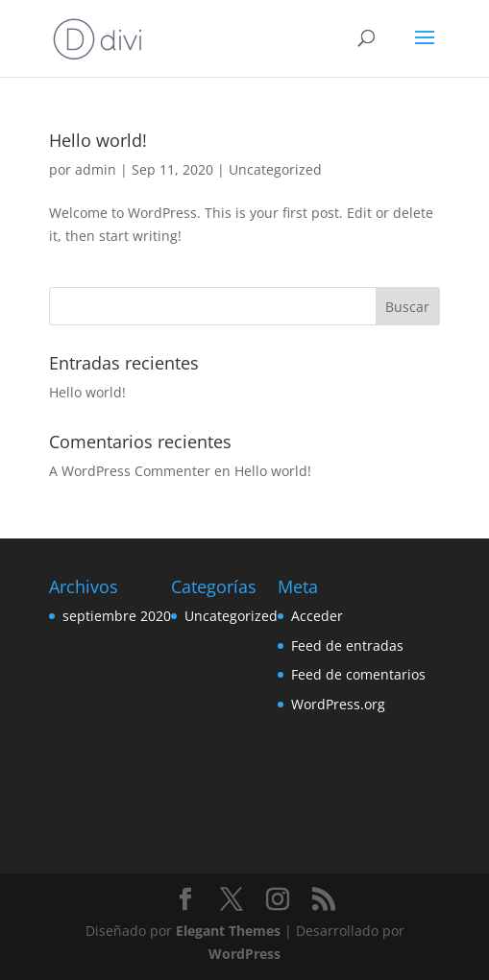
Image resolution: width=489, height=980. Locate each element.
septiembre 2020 (117, 616)
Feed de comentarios (358, 674)
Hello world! (98, 140)
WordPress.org (338, 704)
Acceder (317, 616)
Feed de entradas (347, 645)
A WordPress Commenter (130, 471)
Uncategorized (275, 169)
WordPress (244, 954)
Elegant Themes (228, 931)
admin (96, 169)
